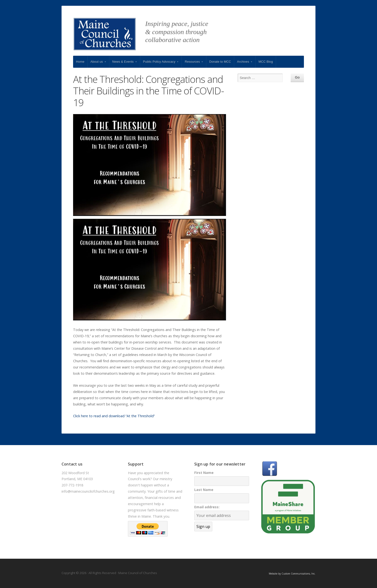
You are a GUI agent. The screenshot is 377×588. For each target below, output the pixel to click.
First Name (204, 473)
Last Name (204, 490)
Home (80, 62)
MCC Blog (266, 62)
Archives (243, 62)
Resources (192, 62)
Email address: (207, 507)
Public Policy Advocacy (159, 62)
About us (97, 62)
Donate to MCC (220, 62)
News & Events (123, 62)
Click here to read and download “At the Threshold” (114, 416)
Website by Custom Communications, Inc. (292, 574)
